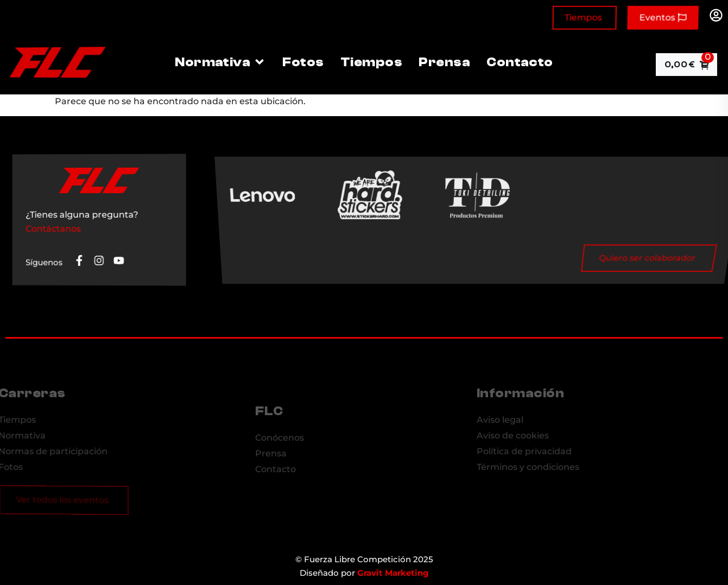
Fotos (303, 62)
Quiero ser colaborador (630, 258)
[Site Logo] (55, 75)
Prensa (444, 62)
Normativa (220, 62)
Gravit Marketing (393, 573)
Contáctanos (55, 229)
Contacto (520, 62)
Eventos (662, 18)
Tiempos (583, 18)
